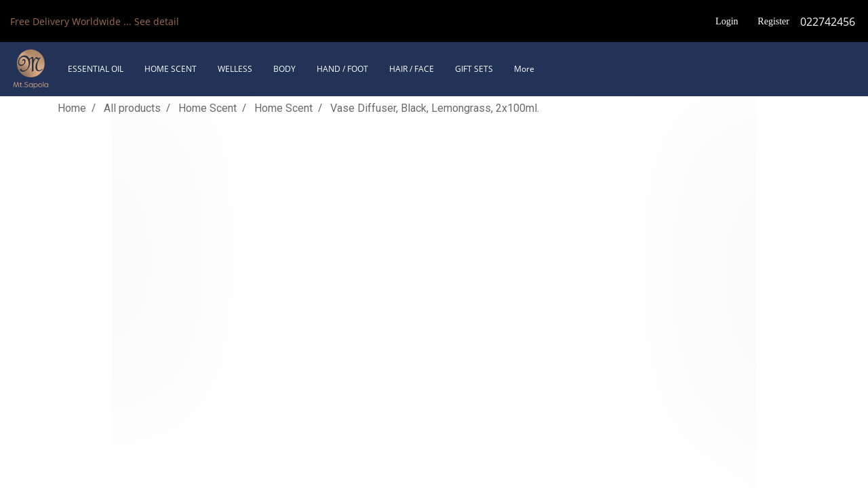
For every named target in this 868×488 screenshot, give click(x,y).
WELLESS (235, 69)
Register (773, 21)
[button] (557, 69)
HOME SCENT (171, 69)
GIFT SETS (474, 69)
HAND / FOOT (342, 69)
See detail (157, 21)
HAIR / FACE (412, 69)
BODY (284, 69)
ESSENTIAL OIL (96, 69)
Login (727, 21)
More (524, 69)
